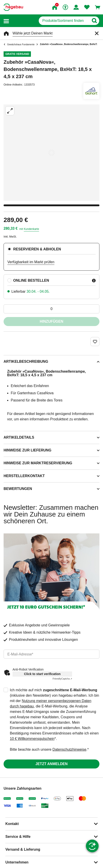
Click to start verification (42, 674)
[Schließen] (97, 33)
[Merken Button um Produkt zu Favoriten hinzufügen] (95, 342)
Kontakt (12, 824)
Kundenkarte (31, 229)
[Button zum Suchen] (94, 21)
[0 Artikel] (51, 309)
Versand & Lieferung (23, 849)
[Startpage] (13, 7)
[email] (51, 654)
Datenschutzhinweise (69, 749)
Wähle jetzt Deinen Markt (33, 33)
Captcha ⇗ (62, 679)
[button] (6, 21)
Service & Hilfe (18, 837)
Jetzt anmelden (51, 764)
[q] (64, 21)
